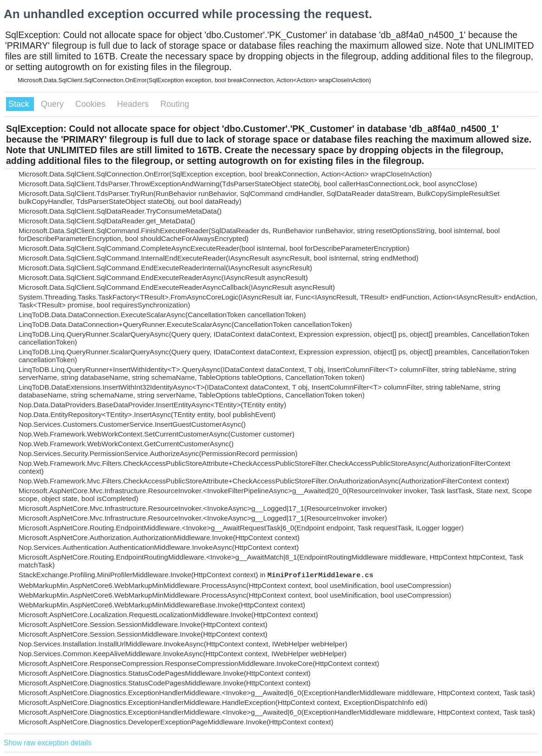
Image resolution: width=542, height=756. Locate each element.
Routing (175, 104)
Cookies (91, 104)
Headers (134, 104)
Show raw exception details (48, 743)
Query (53, 104)
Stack (20, 104)
